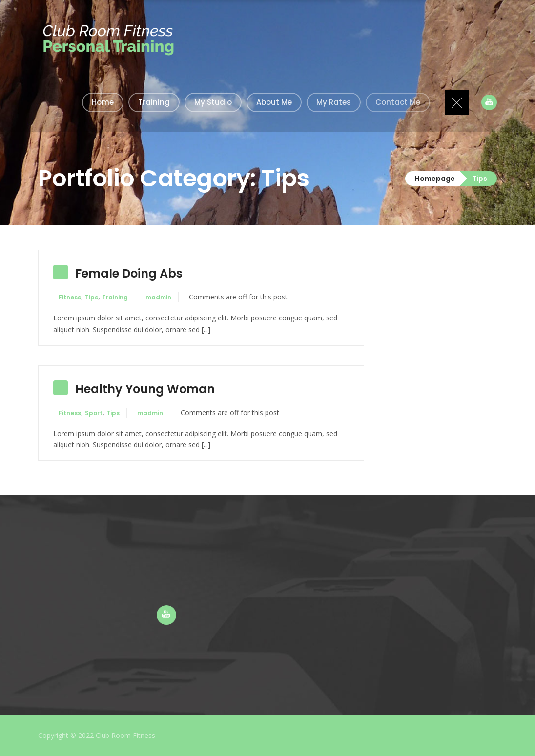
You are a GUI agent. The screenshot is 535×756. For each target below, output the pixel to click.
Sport (99, 413)
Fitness (75, 297)
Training (120, 297)
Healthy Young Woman (145, 389)
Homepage (435, 179)
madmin (168, 297)
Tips (96, 297)
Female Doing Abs (129, 273)
